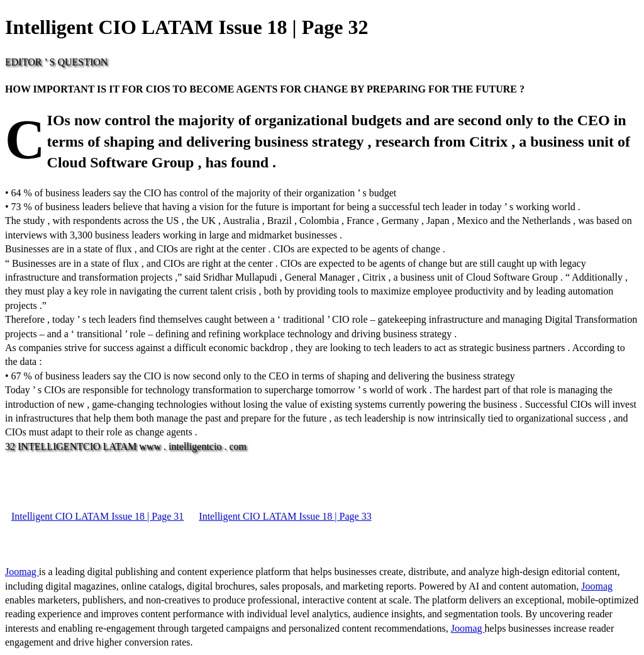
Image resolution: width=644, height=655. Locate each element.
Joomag (22, 572)
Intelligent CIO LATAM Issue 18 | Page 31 (97, 516)
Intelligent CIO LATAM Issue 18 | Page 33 (285, 516)
